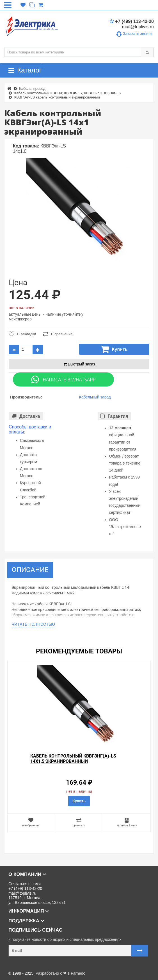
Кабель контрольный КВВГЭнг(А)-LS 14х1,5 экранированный (73, 759)
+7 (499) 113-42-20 (132, 21)
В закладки (22, 334)
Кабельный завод (95, 397)
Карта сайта (15, 964)
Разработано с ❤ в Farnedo (61, 973)
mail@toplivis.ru (138, 27)
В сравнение (58, 334)
